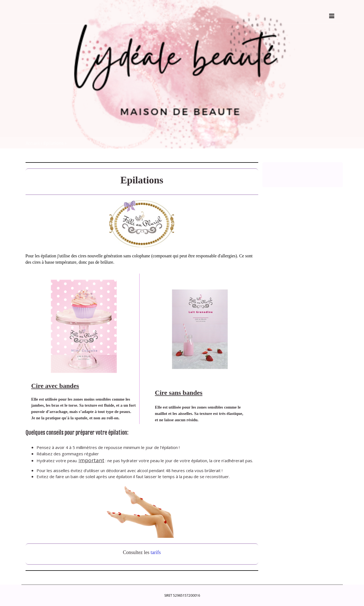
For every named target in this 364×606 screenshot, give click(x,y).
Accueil (33, 143)
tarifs (156, 552)
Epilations (54, 143)
